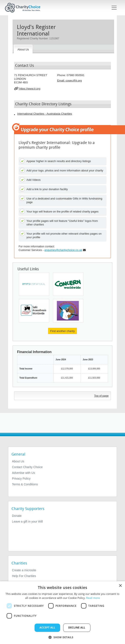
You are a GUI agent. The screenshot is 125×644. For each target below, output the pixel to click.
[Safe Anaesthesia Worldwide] (34, 311)
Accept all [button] (47, 628)
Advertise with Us (23, 473)
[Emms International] (34, 284)
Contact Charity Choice (27, 467)
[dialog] (62, 613)
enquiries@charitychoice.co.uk (63, 250)
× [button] (120, 586)
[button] (62, 637)
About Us (18, 461)
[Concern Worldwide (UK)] (68, 284)
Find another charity (63, 331)
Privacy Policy (21, 479)
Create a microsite (24, 570)
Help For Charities (24, 576)
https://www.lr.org (27, 88)
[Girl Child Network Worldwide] (68, 311)
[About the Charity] (23, 49)
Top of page (101, 396)
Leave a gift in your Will (27, 521)
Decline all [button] (77, 628)
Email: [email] (70, 80)
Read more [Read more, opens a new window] (93, 598)
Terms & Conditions (25, 484)
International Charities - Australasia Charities (45, 114)
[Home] (24, 8)
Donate (17, 516)
